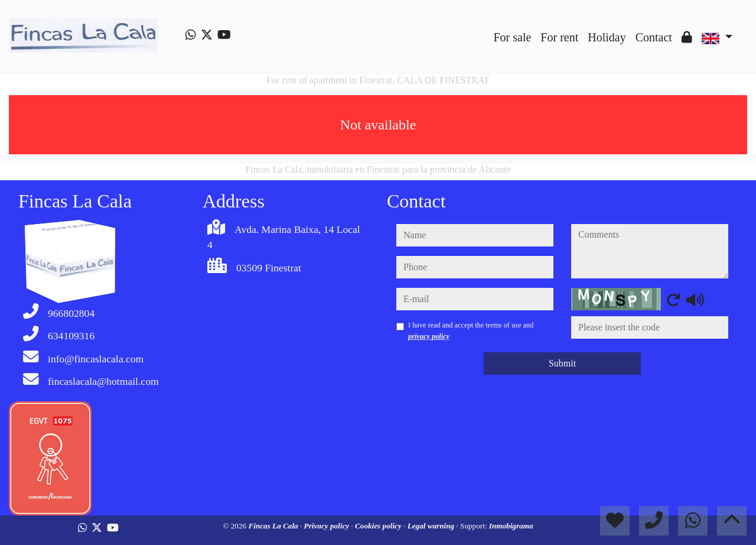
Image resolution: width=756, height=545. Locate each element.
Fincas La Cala (274, 526)
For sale (512, 37)
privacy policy (429, 336)
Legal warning (432, 526)
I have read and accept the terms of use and (471, 330)
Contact (654, 37)
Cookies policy (379, 526)
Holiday (607, 37)
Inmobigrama (511, 526)
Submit (562, 363)
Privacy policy (328, 526)
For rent (559, 37)
